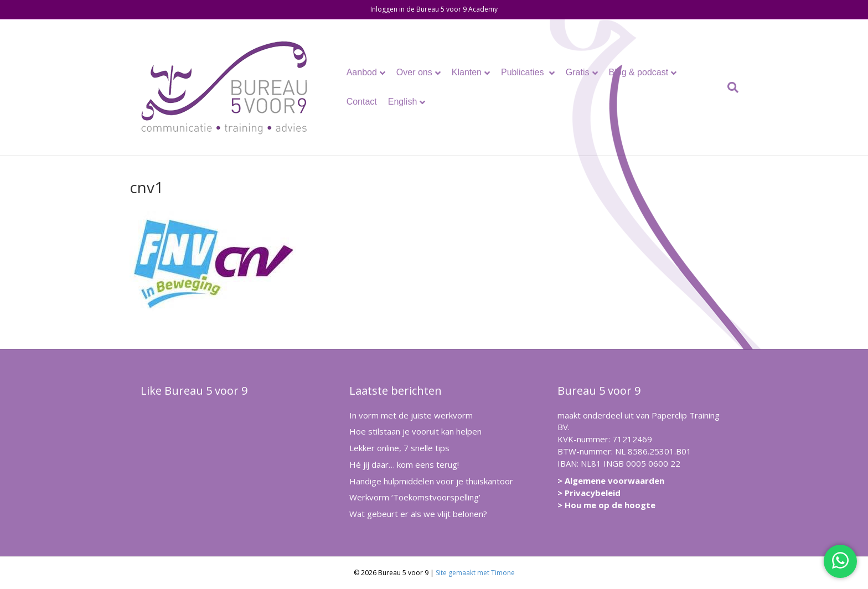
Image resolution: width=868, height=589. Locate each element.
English (402, 102)
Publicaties (524, 72)
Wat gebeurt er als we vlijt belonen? (418, 514)
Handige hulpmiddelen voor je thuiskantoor (431, 481)
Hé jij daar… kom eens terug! (404, 464)
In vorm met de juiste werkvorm (411, 415)
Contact (362, 102)
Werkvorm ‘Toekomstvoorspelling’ (415, 497)
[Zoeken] (730, 87)
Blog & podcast (639, 72)
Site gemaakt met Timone (475, 573)
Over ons (414, 72)
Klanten (467, 72)
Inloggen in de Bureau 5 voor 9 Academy (434, 9)
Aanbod (362, 72)
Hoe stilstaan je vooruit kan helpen (415, 431)
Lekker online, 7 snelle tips (399, 448)
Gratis (578, 72)
